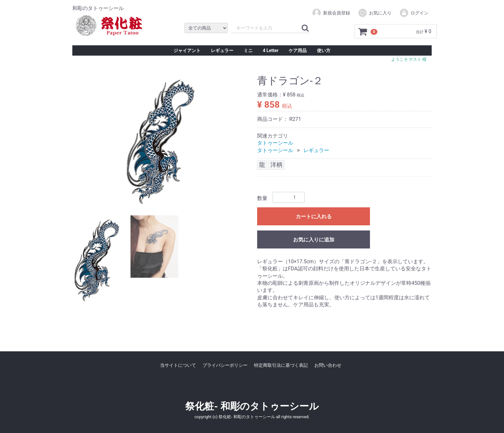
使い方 (324, 50)
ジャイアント (187, 50)
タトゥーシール (275, 143)
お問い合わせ (328, 365)
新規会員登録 (331, 13)
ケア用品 (298, 50)
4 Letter (271, 50)
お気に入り (375, 13)
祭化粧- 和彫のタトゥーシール (252, 406)
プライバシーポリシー (225, 365)
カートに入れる (314, 216)
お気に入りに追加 (314, 240)
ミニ (248, 50)
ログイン (414, 13)
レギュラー (222, 50)
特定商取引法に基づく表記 (281, 365)
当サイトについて (178, 365)
